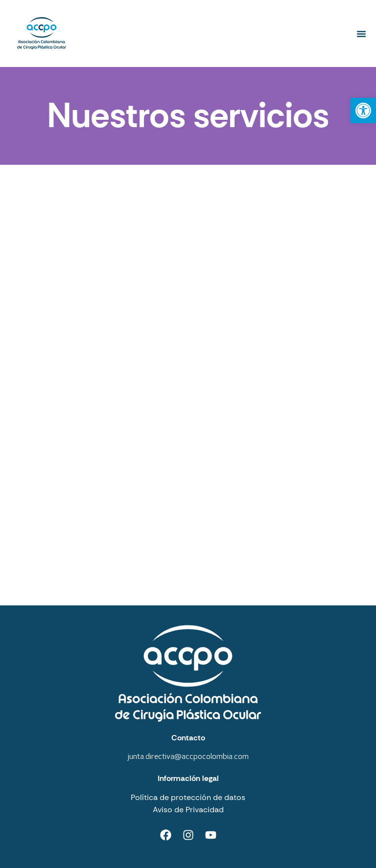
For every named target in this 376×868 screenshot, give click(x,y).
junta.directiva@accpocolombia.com (188, 757)
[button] (361, 34)
